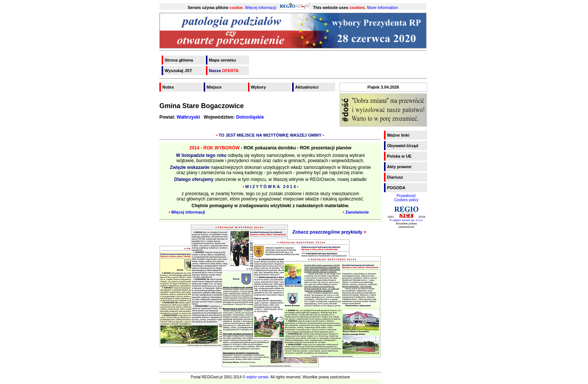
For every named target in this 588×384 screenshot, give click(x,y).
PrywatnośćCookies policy (406, 198)
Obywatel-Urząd (403, 146)
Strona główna (179, 60)
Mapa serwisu (222, 60)
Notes (168, 87)
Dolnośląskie (250, 117)
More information (383, 8)
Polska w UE (399, 156)
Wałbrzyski (188, 117)
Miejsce (214, 87)
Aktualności (307, 87)
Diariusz (395, 177)
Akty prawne (399, 167)
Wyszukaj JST (178, 71)
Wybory (258, 87)
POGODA (396, 188)
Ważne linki (398, 135)
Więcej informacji (260, 8)
